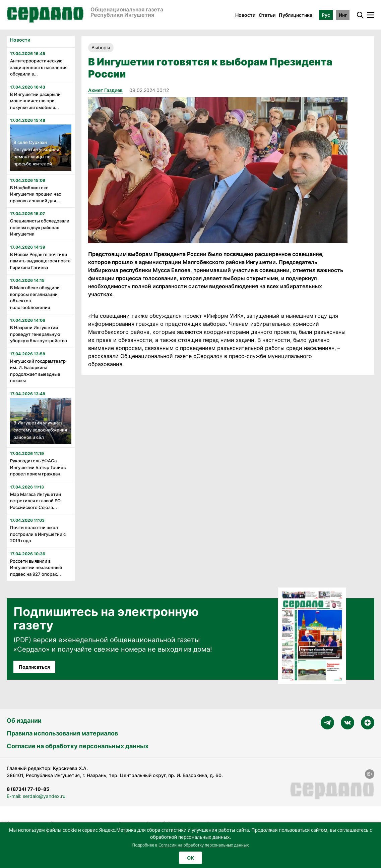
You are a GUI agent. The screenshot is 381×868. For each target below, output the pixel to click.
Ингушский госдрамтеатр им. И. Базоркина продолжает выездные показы (38, 371)
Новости (245, 15)
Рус (326, 15)
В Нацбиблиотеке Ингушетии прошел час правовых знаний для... (36, 194)
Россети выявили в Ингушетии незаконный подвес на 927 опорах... (36, 568)
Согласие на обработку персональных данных (78, 746)
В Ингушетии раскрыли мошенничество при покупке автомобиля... (35, 101)
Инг (343, 15)
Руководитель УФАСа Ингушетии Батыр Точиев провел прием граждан (38, 467)
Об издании (24, 721)
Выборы (101, 47)
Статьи (267, 15)
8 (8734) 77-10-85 (28, 789)
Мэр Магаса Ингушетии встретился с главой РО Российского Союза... (36, 501)
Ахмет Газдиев (105, 90)
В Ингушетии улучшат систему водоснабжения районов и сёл (40, 430)
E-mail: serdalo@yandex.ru (36, 796)
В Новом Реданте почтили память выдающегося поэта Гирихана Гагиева (40, 261)
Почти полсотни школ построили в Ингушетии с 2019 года (38, 534)
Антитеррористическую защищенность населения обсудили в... (39, 67)
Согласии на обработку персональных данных (204, 845)
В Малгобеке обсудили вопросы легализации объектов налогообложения (35, 297)
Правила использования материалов (62, 733)
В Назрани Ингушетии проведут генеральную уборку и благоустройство (39, 334)
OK (190, 858)
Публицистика (296, 15)
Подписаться (34, 667)
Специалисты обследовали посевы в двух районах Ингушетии (40, 227)
